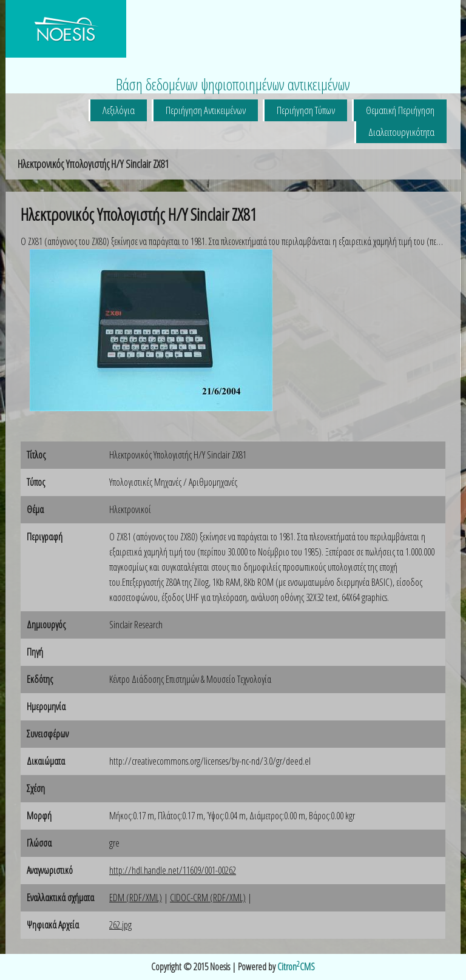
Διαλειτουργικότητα (401, 132)
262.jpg (120, 925)
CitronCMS (296, 967)
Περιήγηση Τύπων (306, 110)
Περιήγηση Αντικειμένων (206, 110)
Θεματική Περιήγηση (400, 110)
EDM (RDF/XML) (136, 898)
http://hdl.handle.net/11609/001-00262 (173, 870)
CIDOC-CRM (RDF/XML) (208, 898)
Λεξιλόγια (119, 110)
